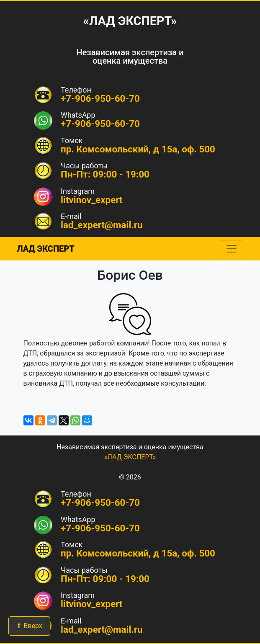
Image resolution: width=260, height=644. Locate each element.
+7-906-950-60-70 (100, 124)
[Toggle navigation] (232, 249)
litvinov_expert (92, 200)
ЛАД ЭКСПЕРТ (46, 249)
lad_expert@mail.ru (102, 225)
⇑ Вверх (29, 626)
